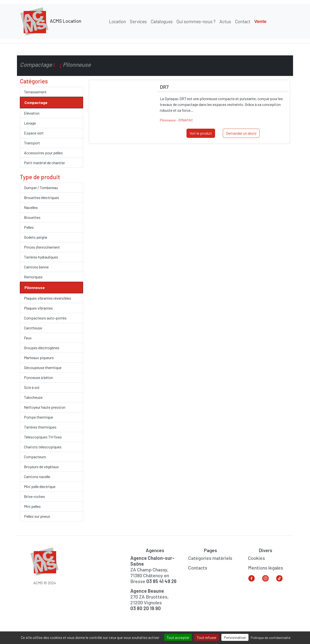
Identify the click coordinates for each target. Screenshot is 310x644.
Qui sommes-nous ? (196, 21)
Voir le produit (201, 133)
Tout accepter (178, 637)
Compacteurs (35, 457)
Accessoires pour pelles (43, 153)
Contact (243, 21)
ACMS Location (51, 22)
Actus (225, 21)
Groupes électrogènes (42, 348)
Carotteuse (33, 328)
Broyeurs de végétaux (41, 467)
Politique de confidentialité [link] (271, 638)
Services (138, 21)
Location (117, 21)
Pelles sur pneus (37, 516)
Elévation (32, 113)
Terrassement (35, 92)
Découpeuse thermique (43, 367)
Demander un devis (241, 133)
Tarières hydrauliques (41, 257)
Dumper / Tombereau (41, 188)
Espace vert (34, 133)
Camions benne (36, 267)
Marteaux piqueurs (39, 358)
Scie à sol (32, 387)
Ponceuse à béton (39, 377)
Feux (28, 338)
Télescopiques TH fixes (43, 437)
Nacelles (31, 207)
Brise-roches (35, 496)
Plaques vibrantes (38, 308)
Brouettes (32, 217)
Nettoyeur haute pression (45, 407)
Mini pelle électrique (40, 486)
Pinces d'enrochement (42, 247)
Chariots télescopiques (43, 447)
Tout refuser (207, 637)
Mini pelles (32, 506)
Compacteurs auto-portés (45, 318)
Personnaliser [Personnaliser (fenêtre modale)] (235, 637)
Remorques (33, 277)
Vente (260, 21)
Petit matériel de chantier (44, 163)
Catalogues (162, 21)
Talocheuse (33, 397)
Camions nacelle (37, 477)
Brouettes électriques (42, 197)
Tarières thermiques (40, 427)
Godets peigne (36, 237)
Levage (30, 123)
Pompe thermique (39, 417)
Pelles (29, 227)
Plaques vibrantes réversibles (48, 298)
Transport (32, 143)
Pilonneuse (35, 287)
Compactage (36, 102)
